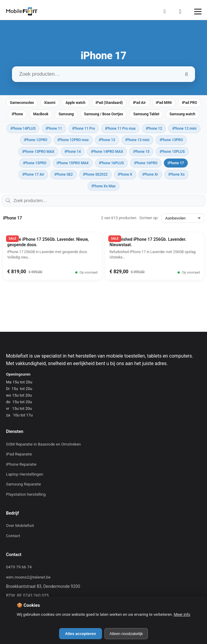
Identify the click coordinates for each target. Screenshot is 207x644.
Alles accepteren (81, 634)
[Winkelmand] (182, 11)
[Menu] (198, 12)
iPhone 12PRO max (73, 140)
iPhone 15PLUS (172, 152)
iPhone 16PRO (146, 163)
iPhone (17, 114)
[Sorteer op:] (183, 218)
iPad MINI (164, 103)
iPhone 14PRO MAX (107, 152)
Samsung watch (182, 114)
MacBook (41, 114)
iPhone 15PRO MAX (73, 163)
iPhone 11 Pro (84, 128)
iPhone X (125, 174)
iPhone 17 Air (33, 174)
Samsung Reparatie (23, 484)
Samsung (66, 114)
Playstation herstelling (26, 494)
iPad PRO (189, 103)
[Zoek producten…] (103, 74)
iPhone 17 (176, 163)
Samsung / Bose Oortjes (104, 114)
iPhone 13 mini (138, 140)
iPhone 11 (54, 128)
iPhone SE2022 (95, 174)
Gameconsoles (22, 103)
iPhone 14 (73, 152)
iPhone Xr (150, 174)
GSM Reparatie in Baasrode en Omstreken (43, 444)
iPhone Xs (176, 174)
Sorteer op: (149, 218)
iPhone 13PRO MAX (38, 152)
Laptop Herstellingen (25, 474)
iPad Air (139, 103)
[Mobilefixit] (22, 11)
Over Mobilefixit (20, 526)
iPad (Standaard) (109, 103)
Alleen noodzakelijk (126, 634)
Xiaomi (50, 103)
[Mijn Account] (166, 11)
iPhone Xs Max (103, 186)
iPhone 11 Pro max (120, 128)
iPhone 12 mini (184, 128)
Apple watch (76, 103)
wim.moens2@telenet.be (28, 577)
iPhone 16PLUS (111, 163)
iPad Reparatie (19, 454)
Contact (13, 536)
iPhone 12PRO (36, 140)
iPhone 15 (141, 152)
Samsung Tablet (146, 114)
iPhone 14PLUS (23, 128)
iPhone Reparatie (21, 464)
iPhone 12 (154, 128)
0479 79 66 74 (19, 567)
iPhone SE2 (63, 174)
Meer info (182, 614)
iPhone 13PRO (171, 140)
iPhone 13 (107, 140)
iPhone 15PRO (35, 163)
